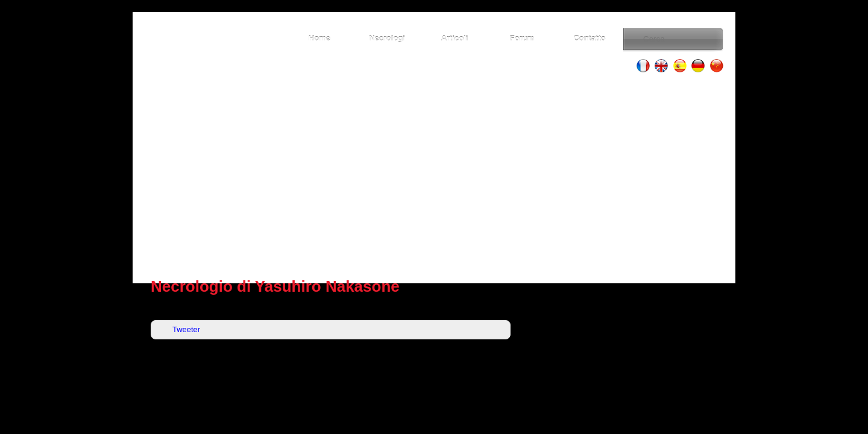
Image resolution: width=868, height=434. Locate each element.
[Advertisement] (434, 175)
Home (319, 38)
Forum (522, 38)
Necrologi (387, 38)
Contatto (589, 38)
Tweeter (186, 329)
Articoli (455, 38)
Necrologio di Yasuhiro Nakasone (275, 286)
